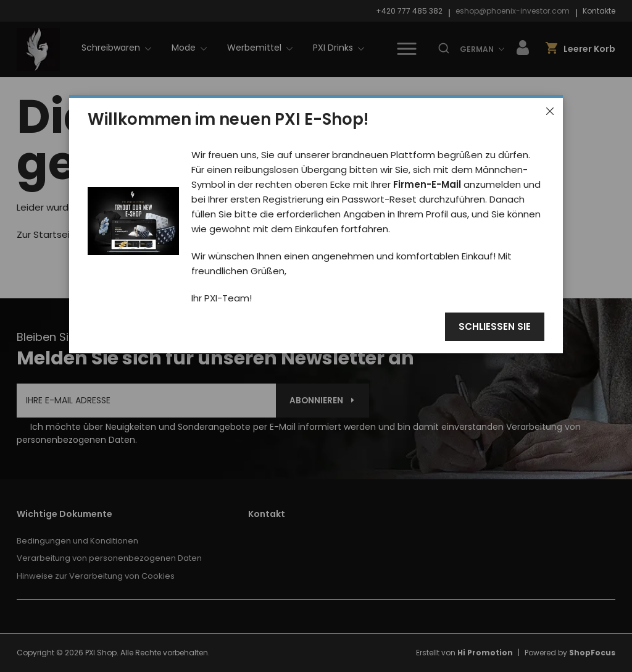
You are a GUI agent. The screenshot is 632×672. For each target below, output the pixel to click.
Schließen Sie (495, 327)
